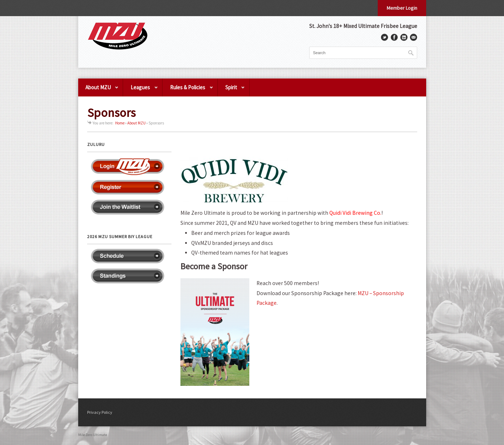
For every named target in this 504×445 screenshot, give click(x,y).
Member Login (402, 8)
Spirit (232, 90)
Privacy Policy (100, 412)
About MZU (99, 90)
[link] (355, 213)
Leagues (141, 90)
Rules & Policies (188, 90)
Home (120, 123)
